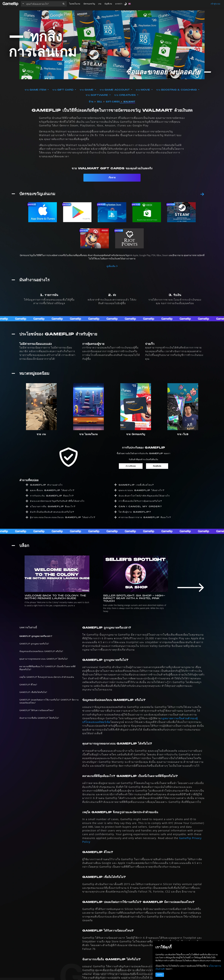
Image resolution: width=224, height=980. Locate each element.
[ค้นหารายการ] (43, 4)
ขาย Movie (143, 90)
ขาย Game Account (115, 90)
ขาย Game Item (36, 90)
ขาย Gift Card (63, 90)
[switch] (126, 4)
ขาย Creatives (125, 95)
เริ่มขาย (112, 178)
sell (100, 102)
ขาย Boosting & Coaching (177, 90)
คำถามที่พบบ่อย (130, 463)
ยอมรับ (160, 975)
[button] (64, 4)
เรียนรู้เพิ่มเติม (158, 463)
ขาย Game (87, 90)
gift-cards (113, 102)
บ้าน (91, 102)
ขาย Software (97, 95)
